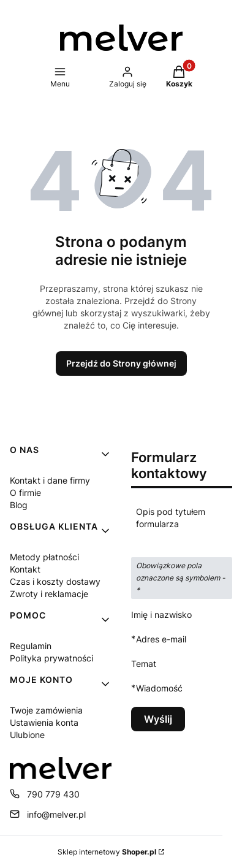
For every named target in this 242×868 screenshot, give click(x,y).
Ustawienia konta (44, 722)
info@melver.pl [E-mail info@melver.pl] (56, 814)
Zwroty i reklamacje (49, 594)
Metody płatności (44, 557)
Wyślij (158, 719)
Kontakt (25, 569)
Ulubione (27, 735)
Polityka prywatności (51, 658)
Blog (19, 505)
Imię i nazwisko (161, 615)
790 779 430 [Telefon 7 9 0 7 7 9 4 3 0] (53, 794)
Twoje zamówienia (46, 710)
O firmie (25, 493)
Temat (144, 664)
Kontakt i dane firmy (50, 480)
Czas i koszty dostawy (55, 581)
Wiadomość (159, 688)
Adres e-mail (161, 639)
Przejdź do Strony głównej (121, 363)
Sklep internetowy (107, 852)
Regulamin (31, 646)
